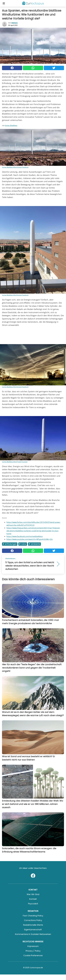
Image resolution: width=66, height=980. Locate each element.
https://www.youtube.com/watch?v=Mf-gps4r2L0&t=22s (30, 539)
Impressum (33, 946)
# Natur (23, 544)
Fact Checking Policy (33, 916)
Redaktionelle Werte (33, 925)
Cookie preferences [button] (33, 955)
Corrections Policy (33, 920)
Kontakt (33, 899)
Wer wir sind (33, 894)
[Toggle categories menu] (4, 3)
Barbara (15, 23)
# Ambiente (34, 544)
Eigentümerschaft (33, 930)
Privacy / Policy (33, 951)
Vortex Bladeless (11, 125)
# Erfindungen (10, 544)
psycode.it (33, 904)
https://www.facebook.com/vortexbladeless (25, 536)
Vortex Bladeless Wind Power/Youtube (15, 462)
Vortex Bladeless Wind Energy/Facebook (15, 167)
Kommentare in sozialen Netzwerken (33, 934)
